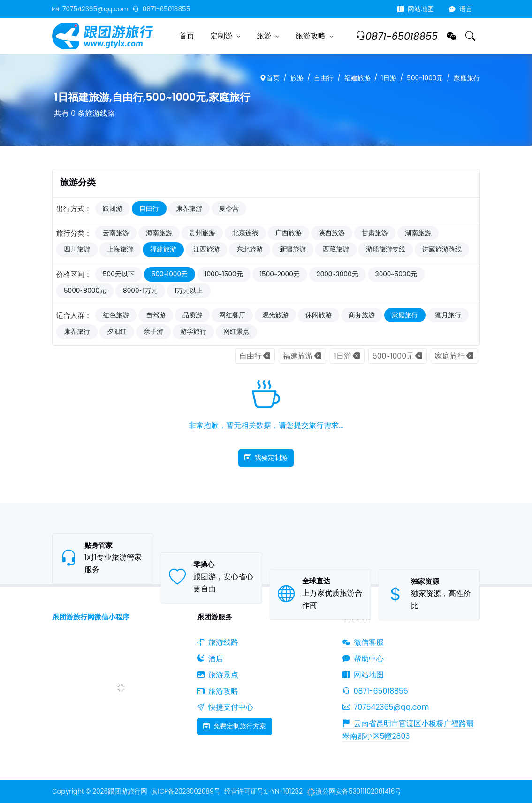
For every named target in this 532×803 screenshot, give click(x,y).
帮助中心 (363, 659)
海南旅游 (159, 233)
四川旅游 (77, 249)
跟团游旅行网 (128, 792)
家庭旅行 (467, 78)
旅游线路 (218, 642)
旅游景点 (218, 675)
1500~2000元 (280, 274)
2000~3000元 (338, 274)
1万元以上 (189, 291)
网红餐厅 (232, 315)
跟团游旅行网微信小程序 (91, 617)
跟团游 (113, 209)
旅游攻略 (311, 36)
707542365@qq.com (90, 9)
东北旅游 (250, 249)
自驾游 (156, 315)
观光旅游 (275, 315)
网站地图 (416, 9)
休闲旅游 (319, 315)
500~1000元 (425, 78)
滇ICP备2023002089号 (186, 792)
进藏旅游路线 (442, 249)
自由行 (324, 78)
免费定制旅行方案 (235, 726)
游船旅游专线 (386, 249)
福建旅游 (357, 78)
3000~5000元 (396, 274)
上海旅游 (120, 249)
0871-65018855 (161, 9)
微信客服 (363, 642)
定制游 (221, 36)
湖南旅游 (418, 233)
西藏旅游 (336, 249)
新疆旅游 (293, 249)
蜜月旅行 (448, 315)
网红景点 (236, 332)
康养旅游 (189, 209)
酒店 (210, 659)
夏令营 (229, 209)
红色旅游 (116, 315)
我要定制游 (266, 458)
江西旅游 (206, 249)
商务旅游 (362, 315)
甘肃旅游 (375, 233)
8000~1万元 (140, 291)
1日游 (388, 78)
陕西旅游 (332, 233)
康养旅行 (77, 332)
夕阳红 (117, 332)
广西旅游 (289, 233)
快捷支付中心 (225, 707)
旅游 (264, 36)
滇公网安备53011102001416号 (354, 792)
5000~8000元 (85, 291)
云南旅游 (116, 233)
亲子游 (153, 332)
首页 (187, 36)
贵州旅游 (202, 233)
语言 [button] (461, 9)
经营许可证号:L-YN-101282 (263, 792)
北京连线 (245, 233)
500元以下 (119, 274)
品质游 (192, 315)
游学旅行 (193, 332)
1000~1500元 (224, 274)
